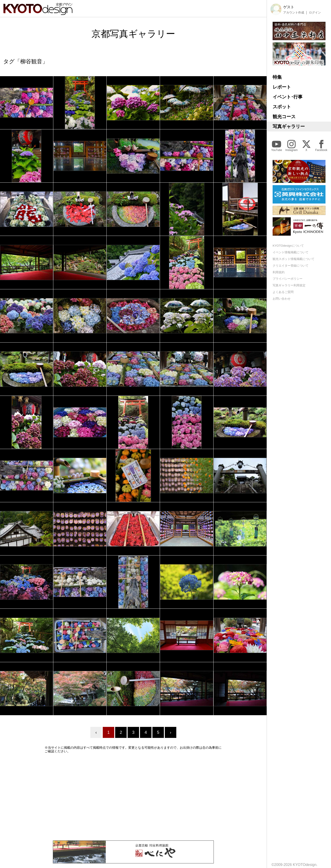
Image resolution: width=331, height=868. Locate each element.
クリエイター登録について (291, 266)
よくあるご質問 (283, 292)
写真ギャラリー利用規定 (289, 285)
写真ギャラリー (289, 126)
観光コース (284, 117)
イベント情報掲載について (291, 252)
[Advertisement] (133, 797)
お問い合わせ (282, 299)
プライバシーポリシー (288, 279)
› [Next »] (171, 732)
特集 (277, 77)
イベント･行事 (288, 97)
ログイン (315, 13)
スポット (282, 107)
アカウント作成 (294, 13)
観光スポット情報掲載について (294, 259)
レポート (282, 87)
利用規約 (279, 272)
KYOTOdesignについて (288, 246)
